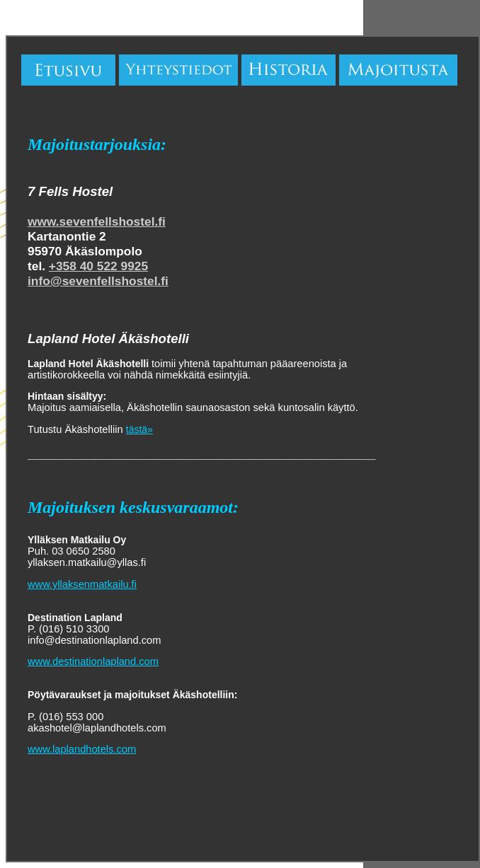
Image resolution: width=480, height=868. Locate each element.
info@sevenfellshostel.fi (98, 281)
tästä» (139, 429)
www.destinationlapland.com (93, 661)
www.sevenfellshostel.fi (97, 221)
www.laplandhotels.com (82, 749)
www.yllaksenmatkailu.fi (82, 584)
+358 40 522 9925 (98, 266)
